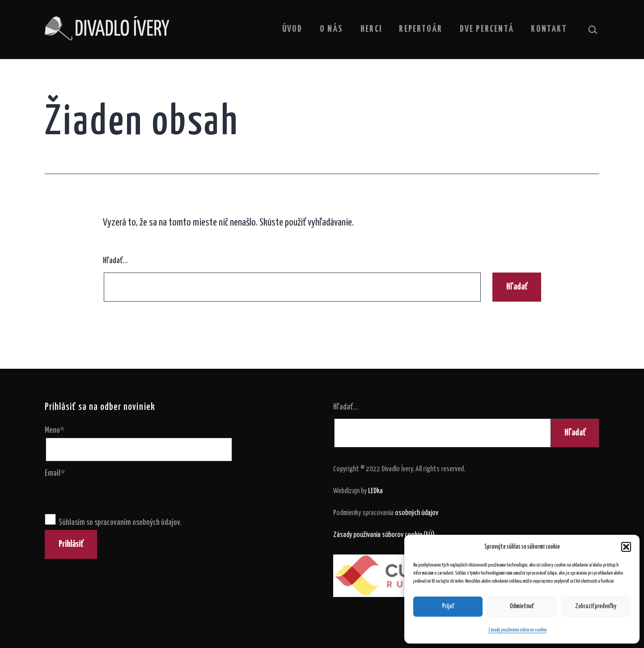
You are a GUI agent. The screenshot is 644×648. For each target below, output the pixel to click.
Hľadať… (115, 261)
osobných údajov (417, 513)
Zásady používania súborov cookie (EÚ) (384, 535)
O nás (332, 29)
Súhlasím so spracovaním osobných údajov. (113, 522)
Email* (55, 473)
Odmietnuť (522, 606)
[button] (626, 547)
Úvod (292, 29)
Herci (371, 29)
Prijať (448, 606)
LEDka (375, 491)
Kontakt (549, 29)
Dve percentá (487, 29)
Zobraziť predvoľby (596, 606)
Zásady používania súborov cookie (517, 630)
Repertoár (421, 29)
